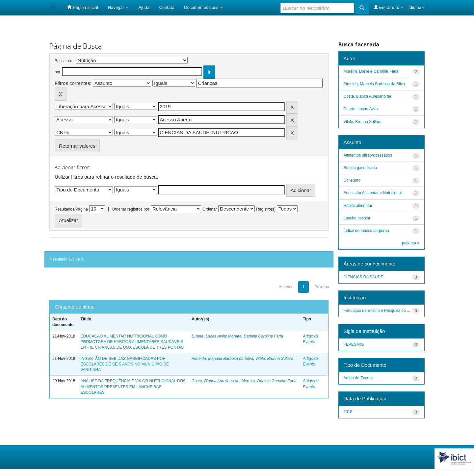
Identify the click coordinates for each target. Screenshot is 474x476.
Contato (167, 7)
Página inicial (82, 7)
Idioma (417, 7)
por (57, 72)
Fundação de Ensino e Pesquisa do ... (377, 311)
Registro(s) (266, 209)
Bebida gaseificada (360, 168)
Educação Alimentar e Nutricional (373, 193)
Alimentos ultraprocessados (368, 155)
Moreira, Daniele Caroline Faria (256, 336)
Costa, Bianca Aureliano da (215, 381)
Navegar (118, 7)
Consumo (352, 180)
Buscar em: (65, 61)
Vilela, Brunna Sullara (274, 359)
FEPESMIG (354, 344)
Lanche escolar (357, 218)
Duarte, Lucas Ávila (209, 336)
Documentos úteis (203, 7)
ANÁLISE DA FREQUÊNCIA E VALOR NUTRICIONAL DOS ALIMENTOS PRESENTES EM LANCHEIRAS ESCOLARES (133, 387)
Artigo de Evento (358, 378)
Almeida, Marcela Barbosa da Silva (222, 359)
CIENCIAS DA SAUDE (364, 277)
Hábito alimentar (358, 206)
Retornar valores (77, 146)
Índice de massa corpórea (366, 231)
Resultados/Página (71, 209)
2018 (348, 412)
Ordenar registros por (130, 209)
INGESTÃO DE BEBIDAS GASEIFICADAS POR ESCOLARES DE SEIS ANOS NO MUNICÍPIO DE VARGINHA (125, 364)
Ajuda (144, 7)
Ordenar (210, 209)
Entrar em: (389, 7)
